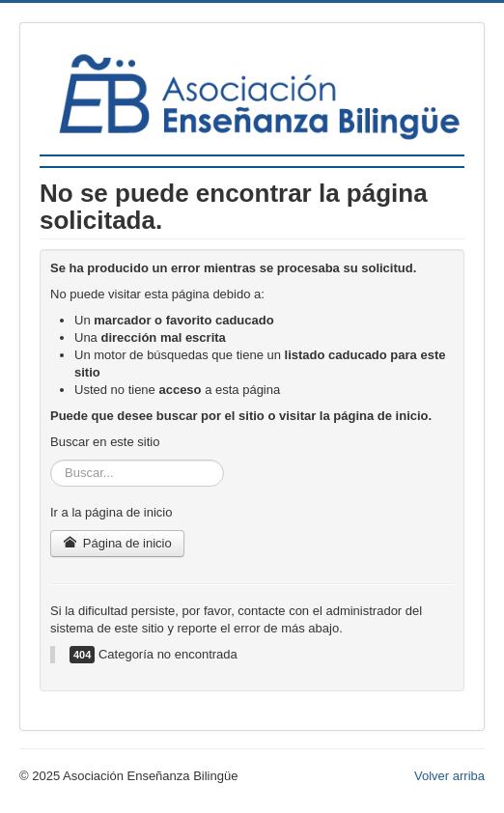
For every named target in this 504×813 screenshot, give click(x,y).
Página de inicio (117, 543)
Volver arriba (449, 776)
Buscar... (51, 460)
